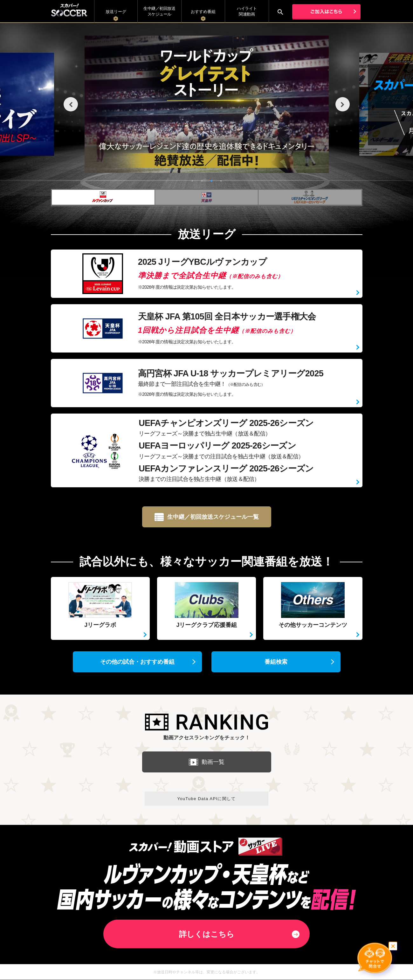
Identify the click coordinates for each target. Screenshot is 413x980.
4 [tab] (221, 181)
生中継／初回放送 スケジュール (159, 11)
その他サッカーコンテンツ (313, 603)
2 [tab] (202, 181)
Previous (71, 104)
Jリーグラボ (100, 603)
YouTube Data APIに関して (206, 799)
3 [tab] (211, 181)
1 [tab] (192, 181)
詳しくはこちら (207, 934)
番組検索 (276, 662)
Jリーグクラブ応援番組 (207, 603)
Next (343, 104)
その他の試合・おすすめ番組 (137, 662)
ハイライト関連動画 (247, 11)
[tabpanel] (207, 104)
